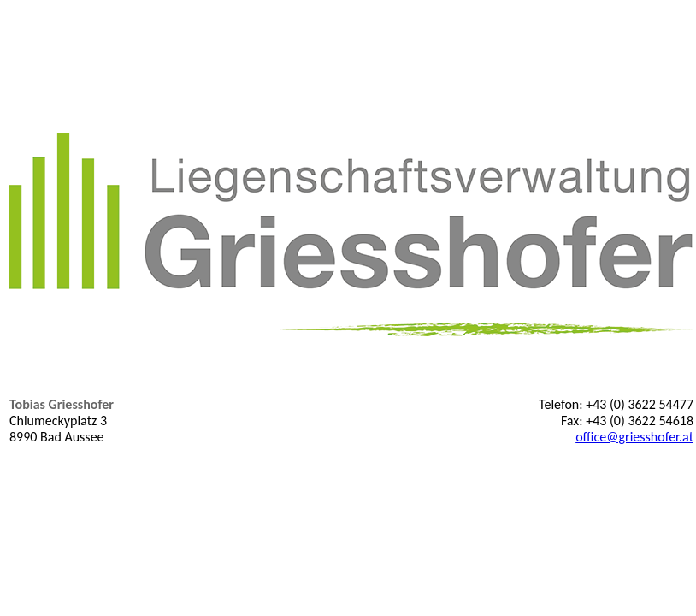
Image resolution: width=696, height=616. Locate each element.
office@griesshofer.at (634, 437)
